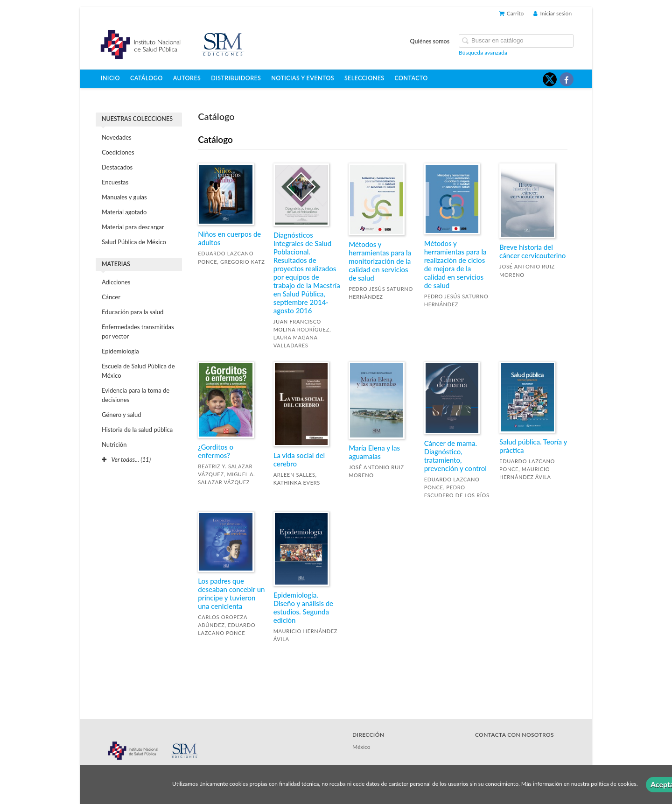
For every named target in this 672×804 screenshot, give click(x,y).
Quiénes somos (430, 41)
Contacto (411, 78)
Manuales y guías (124, 197)
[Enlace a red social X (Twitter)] (550, 79)
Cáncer (111, 297)
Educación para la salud (133, 312)
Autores (187, 78)
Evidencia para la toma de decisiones (136, 395)
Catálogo (147, 78)
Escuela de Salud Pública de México (138, 371)
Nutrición (114, 444)
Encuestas (115, 182)
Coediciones (118, 152)
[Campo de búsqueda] (516, 41)
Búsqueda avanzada (483, 53)
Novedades (117, 137)
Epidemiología (120, 351)
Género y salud (122, 415)
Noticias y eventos (303, 78)
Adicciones (116, 282)
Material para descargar (133, 227)
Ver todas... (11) (126, 459)
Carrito (512, 13)
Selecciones (364, 78)
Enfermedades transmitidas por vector (138, 331)
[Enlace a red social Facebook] (567, 79)
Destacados (117, 167)
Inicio (110, 78)
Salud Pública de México (134, 242)
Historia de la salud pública (137, 430)
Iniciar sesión (553, 13)
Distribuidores (236, 78)
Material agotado (124, 212)
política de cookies (613, 784)
